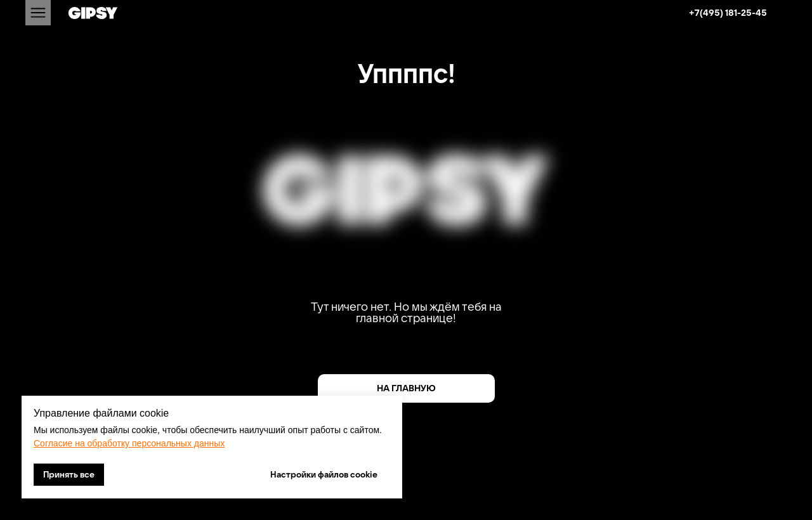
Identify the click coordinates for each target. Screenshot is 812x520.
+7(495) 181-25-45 (728, 13)
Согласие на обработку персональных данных (129, 443)
